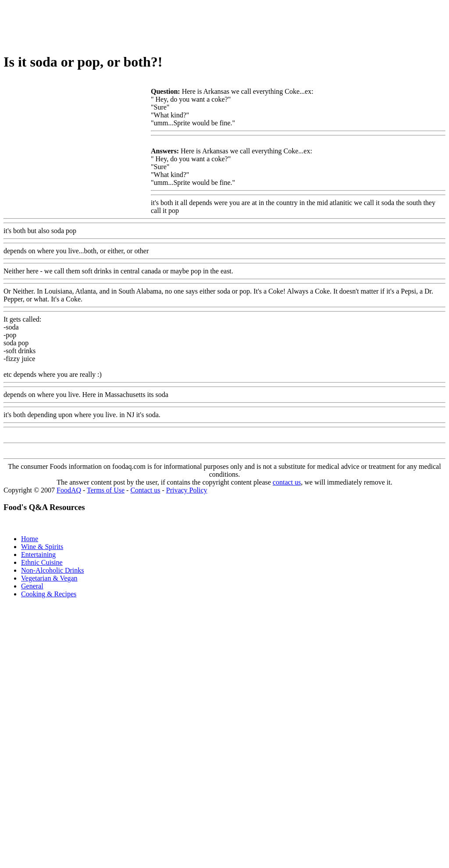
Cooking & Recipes (49, 594)
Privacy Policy (187, 490)
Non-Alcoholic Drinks (53, 570)
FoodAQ (69, 490)
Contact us (145, 490)
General (32, 586)
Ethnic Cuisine (42, 562)
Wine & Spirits (42, 547)
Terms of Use (106, 490)
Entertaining (38, 554)
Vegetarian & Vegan (49, 578)
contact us (287, 482)
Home (30, 539)
